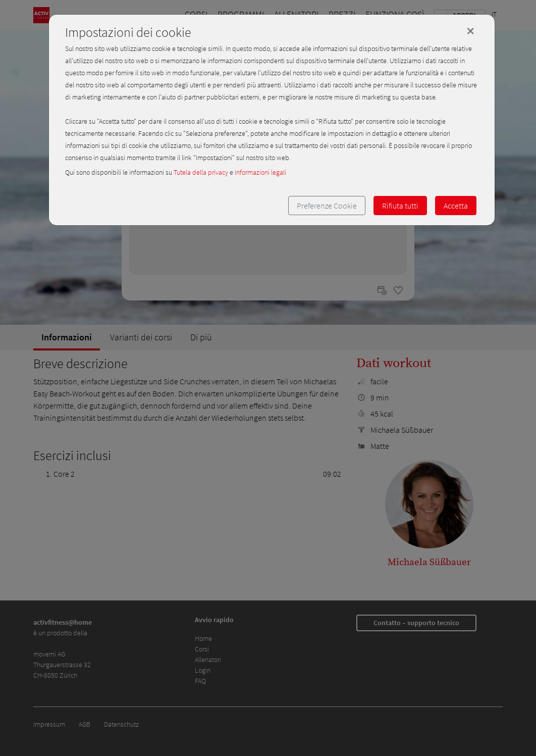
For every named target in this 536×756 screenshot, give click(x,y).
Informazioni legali (260, 172)
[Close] (470, 31)
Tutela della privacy (201, 172)
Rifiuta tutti (400, 206)
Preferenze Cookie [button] (327, 206)
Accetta (456, 206)
